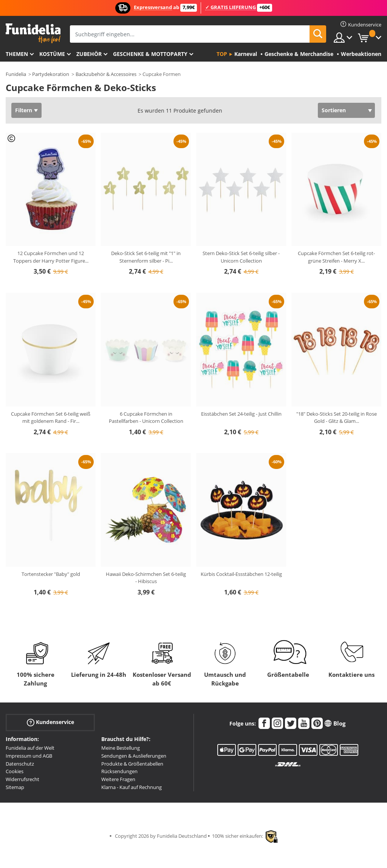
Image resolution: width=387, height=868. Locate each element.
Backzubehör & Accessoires (106, 74)
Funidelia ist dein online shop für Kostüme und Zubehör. (33, 33)
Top (222, 54)
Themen (17, 54)
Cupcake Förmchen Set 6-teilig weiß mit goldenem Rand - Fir (51, 418)
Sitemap (15, 787)
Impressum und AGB (29, 756)
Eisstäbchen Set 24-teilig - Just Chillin (241, 414)
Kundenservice (50, 722)
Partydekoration (51, 74)
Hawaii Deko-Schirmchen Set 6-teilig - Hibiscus (146, 578)
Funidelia (16, 74)
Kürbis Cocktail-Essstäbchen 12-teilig (241, 574)
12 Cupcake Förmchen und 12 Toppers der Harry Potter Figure (51, 257)
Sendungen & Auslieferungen (134, 756)
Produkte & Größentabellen (132, 764)
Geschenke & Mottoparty (150, 54)
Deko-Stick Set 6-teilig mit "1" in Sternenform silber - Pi (146, 257)
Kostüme (52, 54)
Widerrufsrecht (22, 779)
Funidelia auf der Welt (30, 748)
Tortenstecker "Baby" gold (51, 574)
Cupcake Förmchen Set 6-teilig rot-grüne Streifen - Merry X (336, 257)
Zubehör (89, 54)
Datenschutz (20, 764)
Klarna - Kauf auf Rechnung (132, 787)
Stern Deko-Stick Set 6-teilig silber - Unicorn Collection (241, 257)
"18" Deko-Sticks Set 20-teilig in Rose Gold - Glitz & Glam (337, 418)
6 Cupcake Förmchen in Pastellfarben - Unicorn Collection (146, 418)
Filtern (24, 110)
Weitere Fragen (118, 779)
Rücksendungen (119, 771)
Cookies (15, 771)
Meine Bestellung (121, 748)
